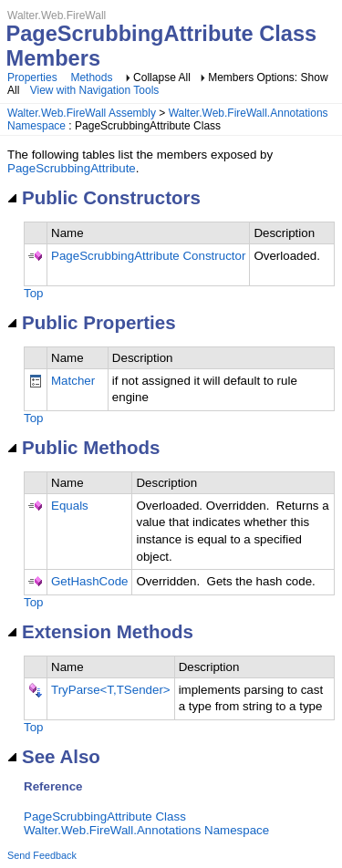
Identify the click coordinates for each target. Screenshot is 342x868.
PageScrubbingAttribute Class (105, 816)
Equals (70, 506)
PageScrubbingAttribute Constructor (148, 256)
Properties (32, 77)
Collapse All (162, 77)
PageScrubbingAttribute (72, 168)
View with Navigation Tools (95, 90)
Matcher (73, 381)
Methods (91, 77)
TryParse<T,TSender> (111, 690)
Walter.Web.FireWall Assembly (82, 113)
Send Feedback (42, 855)
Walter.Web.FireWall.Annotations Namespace (146, 830)
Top (34, 293)
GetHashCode (89, 581)
